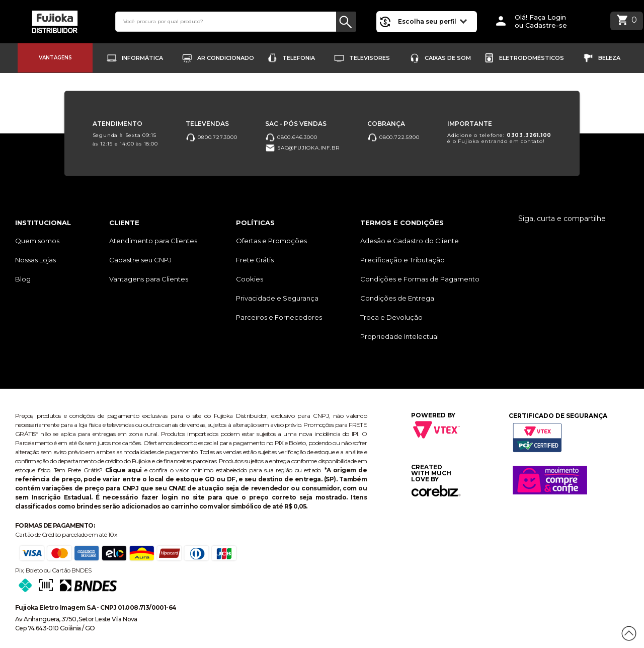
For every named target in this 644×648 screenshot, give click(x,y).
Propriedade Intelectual (399, 336)
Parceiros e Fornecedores (279, 317)
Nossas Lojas (35, 260)
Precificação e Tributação (403, 260)
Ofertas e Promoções (271, 241)
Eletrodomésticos (532, 58)
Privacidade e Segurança (277, 298)
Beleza (609, 58)
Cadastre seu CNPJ (140, 260)
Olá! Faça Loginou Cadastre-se (541, 21)
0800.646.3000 (291, 137)
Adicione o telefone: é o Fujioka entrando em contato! (499, 138)
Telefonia (299, 58)
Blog (23, 279)
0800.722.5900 (393, 137)
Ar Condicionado (226, 58)
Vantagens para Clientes (149, 279)
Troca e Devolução (391, 317)
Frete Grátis (255, 260)
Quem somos (37, 241)
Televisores (370, 58)
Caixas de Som (448, 58)
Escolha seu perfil (432, 21)
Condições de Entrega (397, 298)
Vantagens (55, 58)
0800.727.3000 (211, 137)
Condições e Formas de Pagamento (420, 279)
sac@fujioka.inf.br (302, 148)
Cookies (250, 279)
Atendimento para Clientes (153, 241)
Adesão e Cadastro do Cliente (410, 241)
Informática (142, 58)
